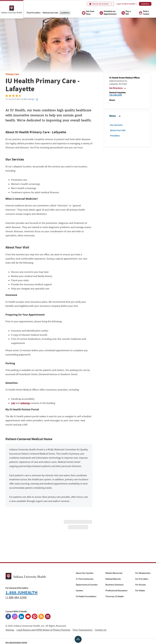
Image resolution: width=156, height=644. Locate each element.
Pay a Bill (126, 13)
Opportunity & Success (87, 585)
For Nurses (140, 585)
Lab (13, 403)
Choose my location (100, 4)
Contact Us (101, 630)
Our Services (116, 125)
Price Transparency (83, 630)
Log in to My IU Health (126, 4)
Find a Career (144, 13)
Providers (115, 136)
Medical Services (50, 13)
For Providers (142, 579)
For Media (140, 591)
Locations (65, 13)
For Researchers (143, 573)
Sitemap (10, 630)
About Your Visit (118, 130)
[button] (127, 116)
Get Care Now (88, 13)
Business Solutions (115, 585)
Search (145, 4)
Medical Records (113, 579)
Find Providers (34, 13)
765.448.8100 (115, 95)
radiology (25, 403)
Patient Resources (114, 573)
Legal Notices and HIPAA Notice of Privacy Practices (43, 630)
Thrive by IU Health (115, 596)
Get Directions (117, 88)
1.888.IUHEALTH (22, 593)
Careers (79, 591)
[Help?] (37, 100)
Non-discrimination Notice (16, 642)
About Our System (85, 573)
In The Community (85, 579)
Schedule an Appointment (108, 13)
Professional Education (116, 591)
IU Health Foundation (86, 596)
